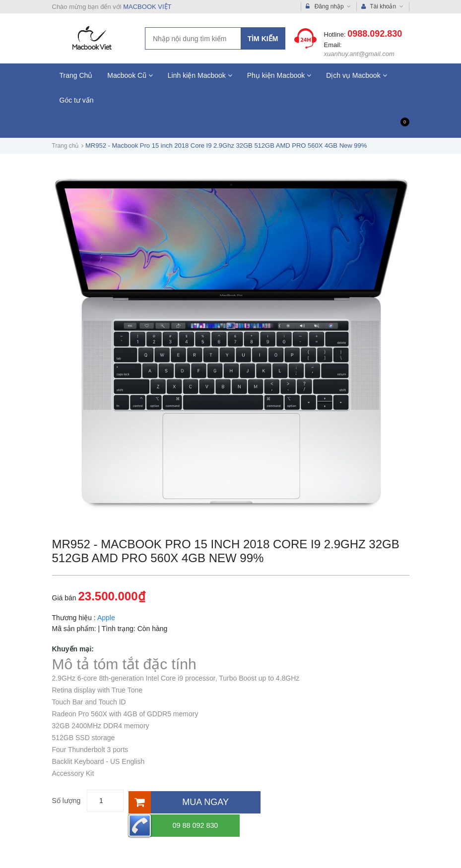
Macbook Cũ (130, 75)
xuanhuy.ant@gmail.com (359, 54)
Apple (106, 618)
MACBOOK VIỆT (147, 7)
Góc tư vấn (77, 100)
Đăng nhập (328, 7)
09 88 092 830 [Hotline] (306, 801)
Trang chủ (66, 146)
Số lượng (66, 801)
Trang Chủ (76, 75)
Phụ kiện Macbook (279, 75)
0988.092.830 (375, 34)
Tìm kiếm (263, 39)
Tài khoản (382, 7)
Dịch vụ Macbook (356, 75)
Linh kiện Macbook (200, 75)
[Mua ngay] (194, 801)
